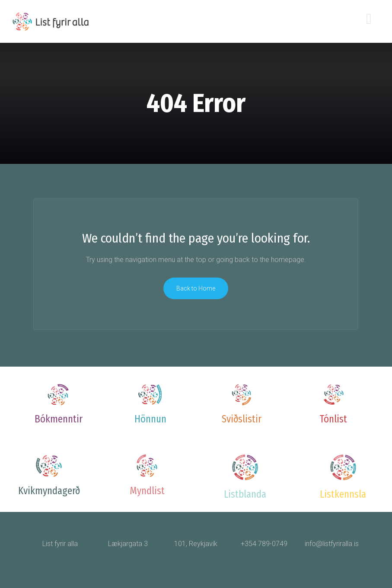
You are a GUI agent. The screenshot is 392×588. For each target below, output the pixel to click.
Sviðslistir (242, 419)
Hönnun (150, 419)
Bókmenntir (59, 419)
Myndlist (147, 491)
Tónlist (333, 419)
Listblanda (245, 494)
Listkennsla (343, 494)
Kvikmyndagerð (49, 491)
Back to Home (196, 288)
